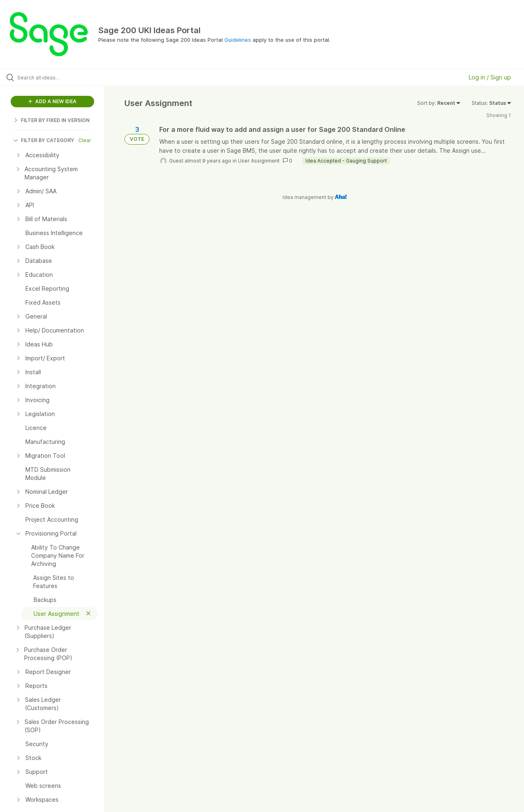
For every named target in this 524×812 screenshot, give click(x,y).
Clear (85, 140)
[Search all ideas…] (63, 77)
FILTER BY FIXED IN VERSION (51, 120)
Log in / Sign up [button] (490, 77)
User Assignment (259, 161)
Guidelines (238, 40)
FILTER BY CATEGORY (44, 140)
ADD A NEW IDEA (52, 101)
